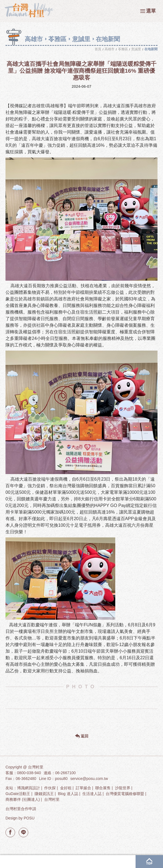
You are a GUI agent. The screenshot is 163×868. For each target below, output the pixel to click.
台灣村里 (52, 799)
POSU (29, 818)
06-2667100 (65, 773)
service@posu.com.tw (89, 779)
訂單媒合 (83, 788)
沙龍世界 (123, 788)
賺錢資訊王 (44, 794)
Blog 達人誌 (68, 794)
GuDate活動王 (18, 794)
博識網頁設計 (29, 788)
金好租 (66, 788)
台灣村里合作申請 (21, 809)
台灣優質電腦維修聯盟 (125, 794)
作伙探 (50, 788)
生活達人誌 (92, 794)
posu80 (61, 779)
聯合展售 (103, 788)
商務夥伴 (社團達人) (23, 799)
